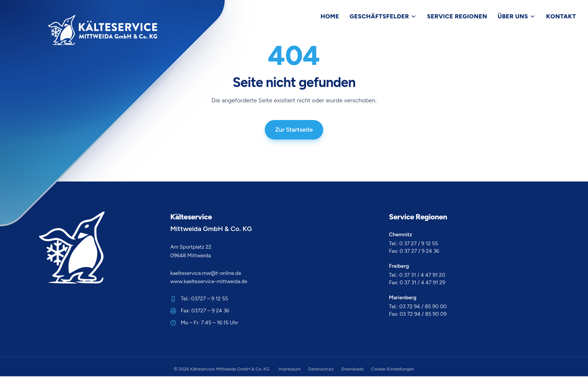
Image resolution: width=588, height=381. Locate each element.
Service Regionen (457, 16)
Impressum (290, 369)
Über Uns (517, 16)
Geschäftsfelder (383, 16)
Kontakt (561, 16)
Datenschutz (321, 369)
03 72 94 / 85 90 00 (423, 307)
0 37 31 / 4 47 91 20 (422, 275)
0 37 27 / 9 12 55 (419, 244)
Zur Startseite (294, 130)
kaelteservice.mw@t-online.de (206, 273)
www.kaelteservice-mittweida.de (209, 281)
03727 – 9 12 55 (210, 299)
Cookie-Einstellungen (393, 369)
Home (330, 16)
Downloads (352, 369)
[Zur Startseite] (103, 30)
